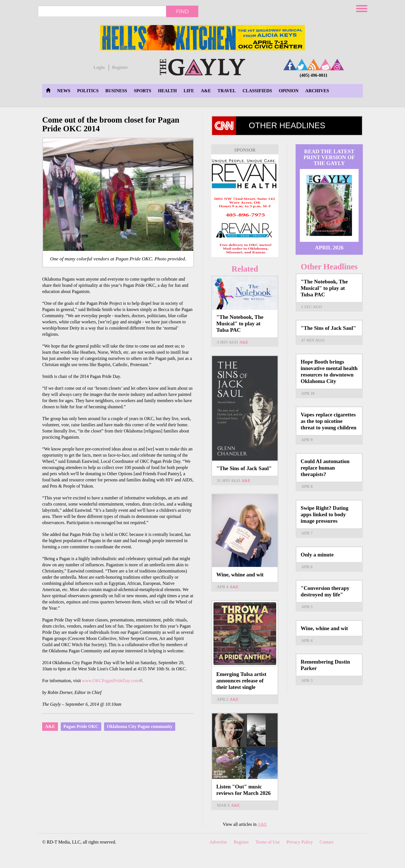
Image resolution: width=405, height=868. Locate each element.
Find (182, 11)
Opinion (289, 91)
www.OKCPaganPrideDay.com (112, 681)
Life (189, 91)
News (64, 91)
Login (99, 67)
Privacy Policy (300, 842)
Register (120, 67)
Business (116, 91)
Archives (317, 91)
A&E (206, 91)
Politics (88, 91)
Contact (327, 842)
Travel (227, 91)
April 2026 (329, 248)
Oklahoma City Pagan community (140, 726)
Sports (143, 91)
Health (167, 91)
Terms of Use (268, 842)
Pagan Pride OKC (81, 726)
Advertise (218, 842)
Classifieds (257, 91)
